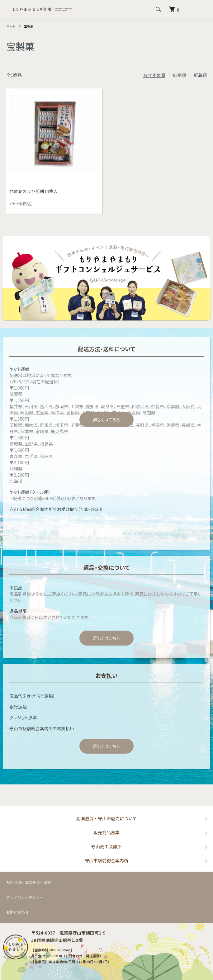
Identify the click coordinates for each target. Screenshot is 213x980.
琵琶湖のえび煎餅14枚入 (34, 191)
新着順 (200, 75)
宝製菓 (29, 26)
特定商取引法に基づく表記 (29, 882)
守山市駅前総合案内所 (107, 860)
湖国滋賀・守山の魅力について (107, 818)
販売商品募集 (107, 832)
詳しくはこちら (107, 419)
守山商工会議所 (107, 846)
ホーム (11, 26)
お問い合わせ (17, 912)
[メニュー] (191, 9)
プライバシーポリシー (25, 897)
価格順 (179, 75)
